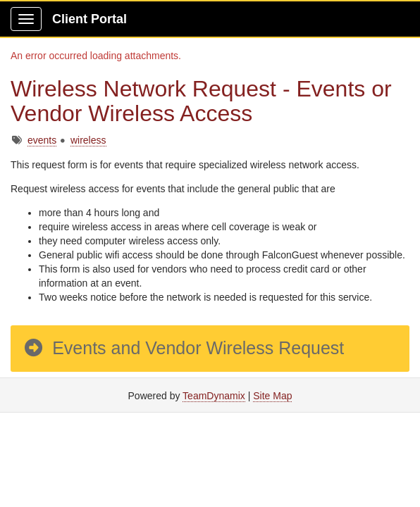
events (42, 140)
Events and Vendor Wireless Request (183, 348)
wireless (88, 140)
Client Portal (89, 19)
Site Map (272, 396)
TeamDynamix (214, 396)
